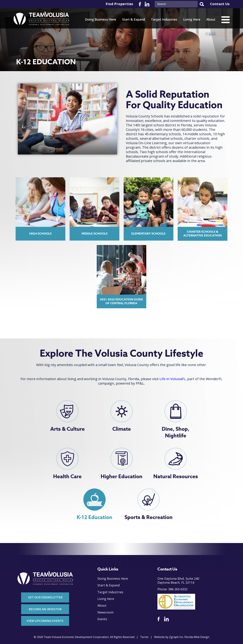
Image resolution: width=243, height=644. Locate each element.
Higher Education (121, 477)
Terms (144, 637)
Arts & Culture (67, 429)
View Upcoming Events (45, 621)
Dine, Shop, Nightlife (176, 432)
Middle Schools (95, 234)
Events (102, 619)
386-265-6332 (178, 589)
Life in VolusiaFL (173, 379)
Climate (122, 429)
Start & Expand (134, 19)
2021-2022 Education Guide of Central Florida (121, 301)
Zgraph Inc (176, 637)
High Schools (40, 234)
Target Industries (164, 19)
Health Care (67, 477)
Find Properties (119, 4)
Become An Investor (45, 609)
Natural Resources (176, 477)
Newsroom (105, 612)
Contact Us (220, 4)
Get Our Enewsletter (45, 597)
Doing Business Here (101, 19)
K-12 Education (94, 517)
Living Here (192, 19)
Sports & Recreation (149, 517)
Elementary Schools (148, 234)
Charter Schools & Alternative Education (202, 234)
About (211, 19)
